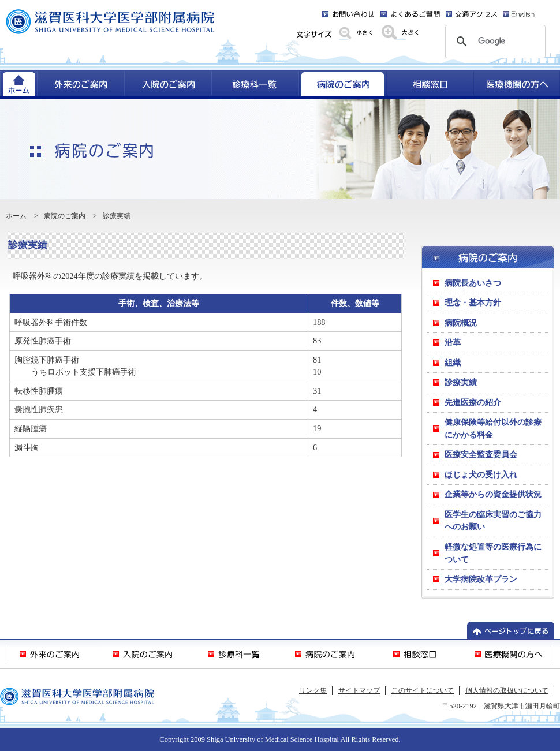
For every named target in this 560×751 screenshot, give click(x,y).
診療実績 (117, 216)
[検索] (494, 42)
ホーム (16, 216)
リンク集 (313, 690)
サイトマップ (359, 690)
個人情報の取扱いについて (507, 690)
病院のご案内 (65, 216)
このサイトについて (423, 690)
